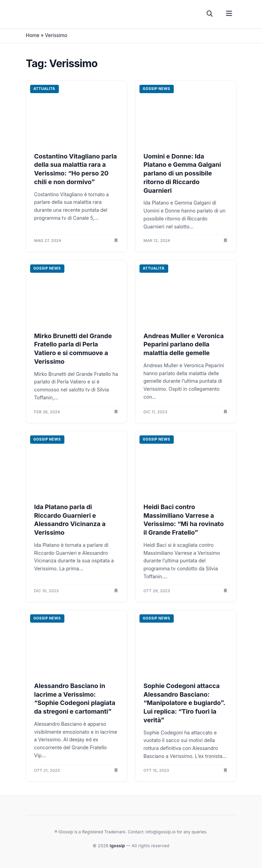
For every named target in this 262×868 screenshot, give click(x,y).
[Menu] (229, 14)
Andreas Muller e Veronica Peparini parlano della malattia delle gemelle (184, 345)
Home (33, 35)
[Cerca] (210, 14)
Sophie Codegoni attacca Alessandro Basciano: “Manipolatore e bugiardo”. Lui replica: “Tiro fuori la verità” (184, 703)
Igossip (118, 846)
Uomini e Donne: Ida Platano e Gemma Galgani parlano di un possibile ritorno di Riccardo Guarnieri (182, 173)
